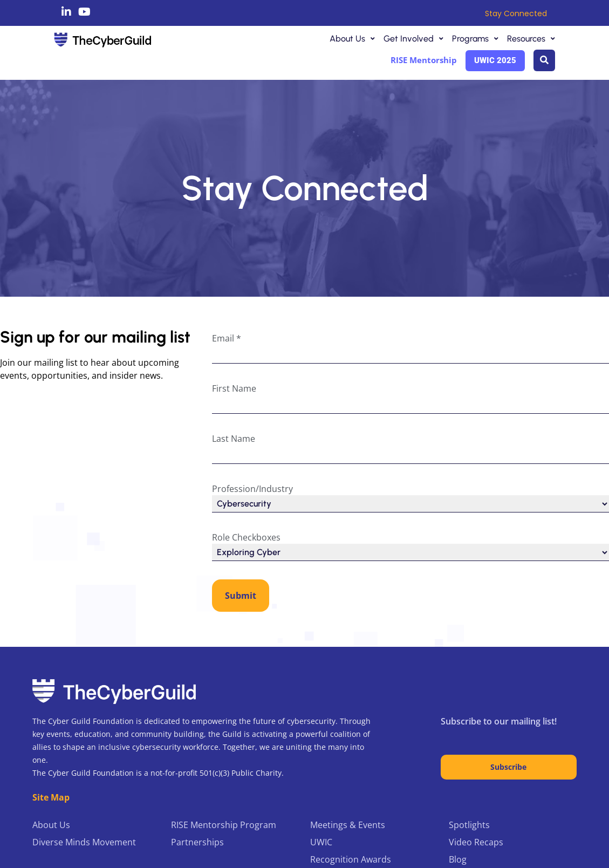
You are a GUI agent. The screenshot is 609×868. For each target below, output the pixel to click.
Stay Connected (516, 13)
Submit (241, 596)
